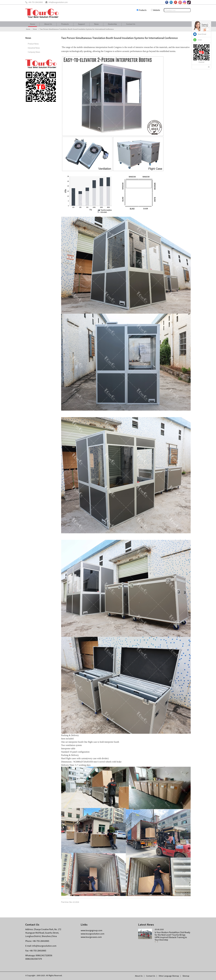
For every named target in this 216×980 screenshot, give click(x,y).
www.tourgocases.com (91, 937)
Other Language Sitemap (169, 976)
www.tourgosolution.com (93, 934)
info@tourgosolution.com (44, 946)
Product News (33, 44)
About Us (48, 24)
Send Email (202, 34)
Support (81, 24)
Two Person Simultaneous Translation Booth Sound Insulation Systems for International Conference (77, 29)
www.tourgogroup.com (91, 930)
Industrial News (34, 48)
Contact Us (131, 24)
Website (157, 10)
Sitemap (186, 976)
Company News (34, 52)
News (96, 24)
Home (33, 24)
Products (143, 10)
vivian (200, 40)
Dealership (112, 24)
